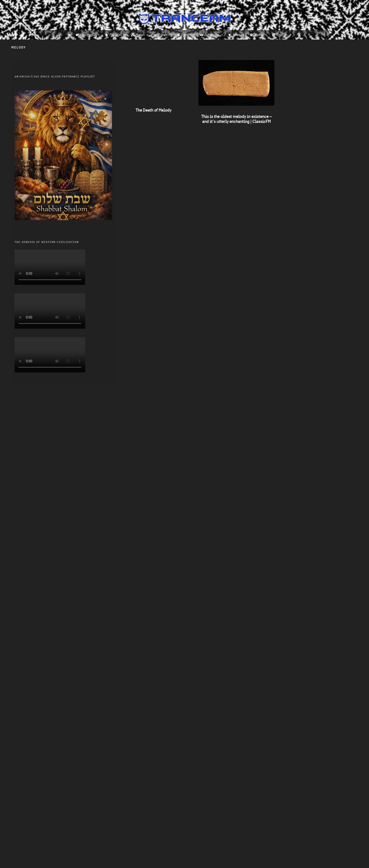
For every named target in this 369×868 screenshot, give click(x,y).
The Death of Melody (153, 110)
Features (118, 35)
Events (189, 35)
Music (142, 35)
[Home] (69, 35)
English (284, 35)
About (261, 35)
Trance (165, 35)
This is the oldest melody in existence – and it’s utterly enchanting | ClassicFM (236, 119)
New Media (90, 35)
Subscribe (214, 35)
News (239, 35)
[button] (299, 35)
